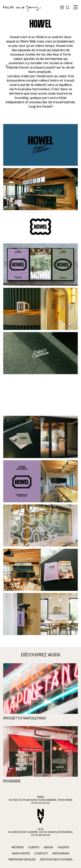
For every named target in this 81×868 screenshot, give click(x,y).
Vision (48, 847)
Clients (34, 847)
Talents (63, 847)
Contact (41, 853)
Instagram (61, 853)
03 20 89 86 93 (40, 835)
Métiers (18, 847)
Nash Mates (21, 853)
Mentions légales (22, 860)
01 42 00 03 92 (40, 803)
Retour (9, 66)
